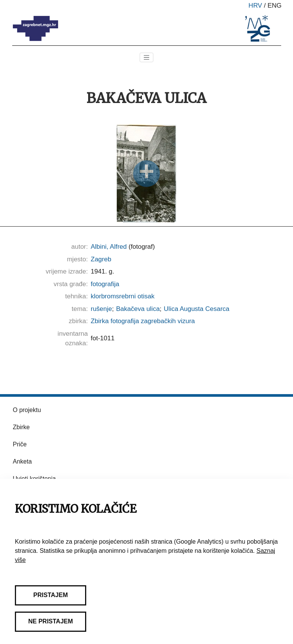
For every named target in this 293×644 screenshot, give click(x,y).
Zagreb (101, 259)
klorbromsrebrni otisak (123, 296)
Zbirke (21, 427)
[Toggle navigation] (146, 58)
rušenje (101, 309)
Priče (20, 444)
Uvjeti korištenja (35, 479)
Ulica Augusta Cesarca (196, 309)
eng (274, 6)
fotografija (105, 284)
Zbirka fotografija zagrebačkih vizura (143, 321)
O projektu (27, 410)
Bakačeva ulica (138, 309)
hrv (255, 6)
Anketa (23, 461)
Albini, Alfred (109, 247)
